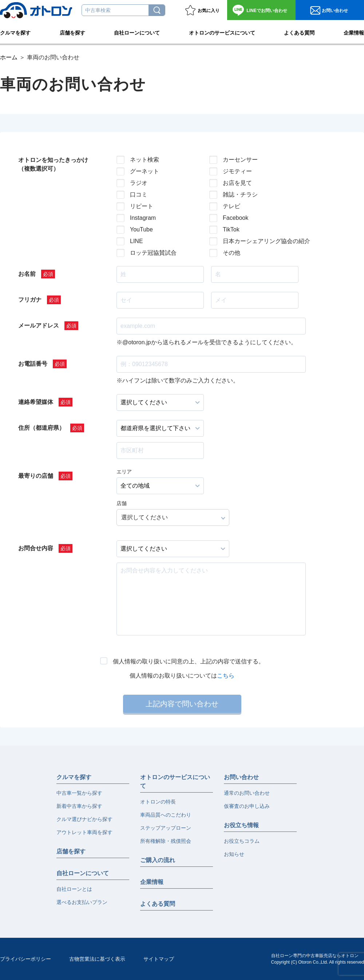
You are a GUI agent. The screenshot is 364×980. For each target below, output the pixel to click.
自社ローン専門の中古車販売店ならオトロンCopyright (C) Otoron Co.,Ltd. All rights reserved (318, 959)
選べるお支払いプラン (82, 902)
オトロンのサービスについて (222, 31)
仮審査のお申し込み (247, 806)
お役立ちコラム (242, 841)
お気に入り (209, 11)
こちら (226, 676)
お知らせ (234, 854)
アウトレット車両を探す (84, 832)
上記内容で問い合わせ (182, 704)
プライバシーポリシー (25, 959)
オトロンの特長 (158, 802)
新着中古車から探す (79, 806)
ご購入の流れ (158, 860)
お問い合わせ (267, 11)
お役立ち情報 (241, 825)
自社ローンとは (74, 889)
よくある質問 (299, 31)
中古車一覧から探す (79, 793)
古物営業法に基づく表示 (97, 959)
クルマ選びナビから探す (84, 819)
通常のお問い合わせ (247, 793)
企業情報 (354, 31)
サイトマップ (159, 959)
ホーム (9, 57)
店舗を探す (72, 31)
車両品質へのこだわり (166, 815)
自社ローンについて (137, 31)
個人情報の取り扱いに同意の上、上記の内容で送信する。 (189, 661)
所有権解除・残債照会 (166, 841)
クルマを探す (15, 31)
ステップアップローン (166, 828)
